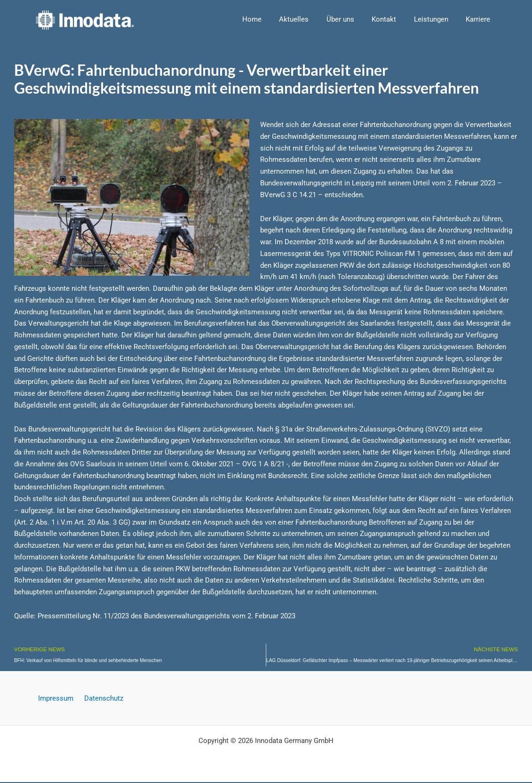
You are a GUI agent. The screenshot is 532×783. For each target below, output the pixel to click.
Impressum (58, 699)
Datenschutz (102, 699)
